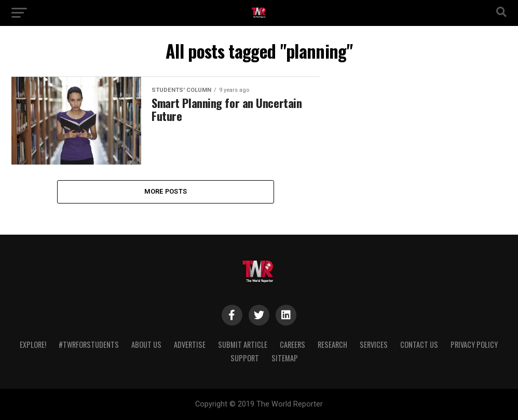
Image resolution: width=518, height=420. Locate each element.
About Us (146, 344)
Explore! (33, 344)
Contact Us (419, 344)
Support (245, 358)
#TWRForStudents (89, 344)
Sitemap (285, 358)
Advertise (190, 344)
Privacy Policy (474, 344)
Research (332, 344)
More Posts (166, 191)
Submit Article (243, 344)
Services (374, 344)
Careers (292, 344)
